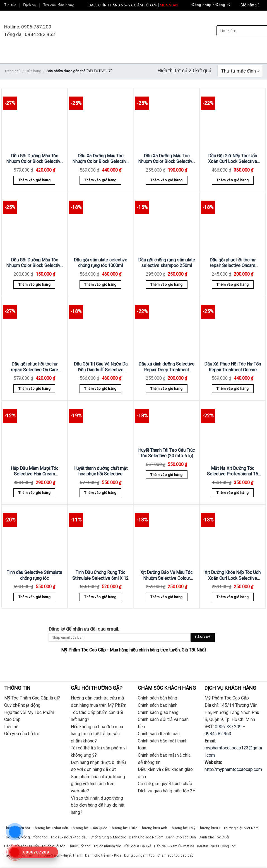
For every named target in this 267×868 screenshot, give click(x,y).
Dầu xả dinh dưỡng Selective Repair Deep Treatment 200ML (166, 367)
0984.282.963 (218, 734)
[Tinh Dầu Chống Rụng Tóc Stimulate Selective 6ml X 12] (101, 536)
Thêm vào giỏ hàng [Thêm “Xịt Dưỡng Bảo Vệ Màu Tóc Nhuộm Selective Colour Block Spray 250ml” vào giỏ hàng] (166, 597)
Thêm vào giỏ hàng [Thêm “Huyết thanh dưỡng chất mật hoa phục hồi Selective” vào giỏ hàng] (100, 493)
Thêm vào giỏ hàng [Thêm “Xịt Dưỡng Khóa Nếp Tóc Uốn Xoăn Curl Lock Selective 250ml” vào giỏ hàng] (233, 597)
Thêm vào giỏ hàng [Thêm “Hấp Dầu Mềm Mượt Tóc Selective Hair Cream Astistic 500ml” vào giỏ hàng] (34, 493)
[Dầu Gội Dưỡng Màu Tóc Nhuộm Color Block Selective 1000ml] (34, 120)
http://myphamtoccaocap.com (233, 769)
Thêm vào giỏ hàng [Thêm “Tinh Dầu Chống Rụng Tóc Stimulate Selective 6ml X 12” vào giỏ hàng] (100, 597)
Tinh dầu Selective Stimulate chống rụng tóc (34, 575)
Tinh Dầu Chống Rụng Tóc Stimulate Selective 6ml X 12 (100, 575)
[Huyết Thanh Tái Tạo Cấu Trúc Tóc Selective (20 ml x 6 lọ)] (167, 423)
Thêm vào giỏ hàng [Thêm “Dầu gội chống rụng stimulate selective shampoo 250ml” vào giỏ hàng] (166, 284)
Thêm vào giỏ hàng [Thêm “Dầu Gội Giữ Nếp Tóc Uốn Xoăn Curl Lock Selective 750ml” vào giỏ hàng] (233, 180)
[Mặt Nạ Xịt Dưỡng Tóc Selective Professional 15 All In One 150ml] (233, 432)
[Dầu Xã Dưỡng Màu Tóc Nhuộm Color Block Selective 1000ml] (101, 120)
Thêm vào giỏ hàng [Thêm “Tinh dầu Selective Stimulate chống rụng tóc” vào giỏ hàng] (34, 597)
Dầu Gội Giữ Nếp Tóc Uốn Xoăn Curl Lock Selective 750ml (233, 159)
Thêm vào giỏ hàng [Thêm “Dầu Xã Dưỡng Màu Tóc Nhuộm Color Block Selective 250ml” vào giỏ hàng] (166, 180)
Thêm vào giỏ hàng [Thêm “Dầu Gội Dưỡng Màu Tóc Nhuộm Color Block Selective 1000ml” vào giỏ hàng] (34, 180)
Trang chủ (12, 71)
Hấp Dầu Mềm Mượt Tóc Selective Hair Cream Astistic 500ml (34, 471)
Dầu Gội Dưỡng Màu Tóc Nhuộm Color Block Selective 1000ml (34, 159)
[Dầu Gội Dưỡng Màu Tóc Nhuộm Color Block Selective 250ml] (34, 224)
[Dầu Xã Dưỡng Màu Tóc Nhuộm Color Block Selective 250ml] (167, 120)
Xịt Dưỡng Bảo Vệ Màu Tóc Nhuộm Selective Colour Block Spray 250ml (166, 575)
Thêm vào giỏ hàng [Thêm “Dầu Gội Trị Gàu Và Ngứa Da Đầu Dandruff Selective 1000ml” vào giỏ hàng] (100, 389)
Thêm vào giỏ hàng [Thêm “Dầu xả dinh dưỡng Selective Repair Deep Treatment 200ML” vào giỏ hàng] (166, 389)
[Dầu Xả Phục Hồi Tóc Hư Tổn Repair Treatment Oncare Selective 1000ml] (233, 328)
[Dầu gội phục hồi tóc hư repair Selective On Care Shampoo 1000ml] (34, 328)
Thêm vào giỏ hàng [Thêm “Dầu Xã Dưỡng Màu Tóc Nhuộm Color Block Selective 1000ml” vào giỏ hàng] (100, 180)
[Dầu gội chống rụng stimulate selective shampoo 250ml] (167, 224)
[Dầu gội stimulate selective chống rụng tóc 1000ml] (101, 224)
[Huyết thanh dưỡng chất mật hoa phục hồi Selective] (101, 432)
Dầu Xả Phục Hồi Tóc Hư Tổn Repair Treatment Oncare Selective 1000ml (233, 367)
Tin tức (10, 5)
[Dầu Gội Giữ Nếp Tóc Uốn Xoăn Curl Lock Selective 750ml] (233, 120)
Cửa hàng (33, 71)
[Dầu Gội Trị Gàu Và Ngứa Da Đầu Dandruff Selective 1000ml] (101, 328)
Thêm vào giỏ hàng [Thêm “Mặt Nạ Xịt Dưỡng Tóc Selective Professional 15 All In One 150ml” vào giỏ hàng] (233, 493)
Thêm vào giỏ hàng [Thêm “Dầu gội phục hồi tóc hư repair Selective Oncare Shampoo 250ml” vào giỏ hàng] (233, 284)
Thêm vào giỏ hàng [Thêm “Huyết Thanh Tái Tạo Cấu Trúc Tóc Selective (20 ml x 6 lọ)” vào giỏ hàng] (166, 475)
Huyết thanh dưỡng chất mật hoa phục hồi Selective (100, 471)
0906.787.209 (228, 727)
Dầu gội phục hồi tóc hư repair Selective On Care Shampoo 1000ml (34, 367)
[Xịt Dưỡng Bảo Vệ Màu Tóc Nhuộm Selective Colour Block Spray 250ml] (167, 536)
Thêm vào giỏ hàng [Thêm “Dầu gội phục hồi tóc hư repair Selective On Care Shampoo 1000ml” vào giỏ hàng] (34, 389)
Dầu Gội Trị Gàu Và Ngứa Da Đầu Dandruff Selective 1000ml (101, 367)
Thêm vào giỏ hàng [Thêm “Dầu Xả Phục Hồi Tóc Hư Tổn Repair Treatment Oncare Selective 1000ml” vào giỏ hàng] (233, 389)
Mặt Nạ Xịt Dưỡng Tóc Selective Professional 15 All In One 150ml (233, 471)
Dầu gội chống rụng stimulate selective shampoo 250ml (167, 263)
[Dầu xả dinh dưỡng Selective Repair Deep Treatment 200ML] (167, 328)
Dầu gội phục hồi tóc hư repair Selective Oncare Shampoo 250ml (233, 263)
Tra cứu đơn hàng (59, 5)
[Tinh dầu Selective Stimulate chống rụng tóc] (34, 536)
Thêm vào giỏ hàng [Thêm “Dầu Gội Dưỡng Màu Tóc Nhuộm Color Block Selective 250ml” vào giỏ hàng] (34, 284)
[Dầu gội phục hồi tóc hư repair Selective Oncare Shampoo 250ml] (233, 224)
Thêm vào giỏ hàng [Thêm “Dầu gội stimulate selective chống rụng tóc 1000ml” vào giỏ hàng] (100, 284)
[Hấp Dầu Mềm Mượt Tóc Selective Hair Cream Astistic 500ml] (34, 432)
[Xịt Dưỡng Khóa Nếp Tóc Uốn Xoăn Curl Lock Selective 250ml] (233, 536)
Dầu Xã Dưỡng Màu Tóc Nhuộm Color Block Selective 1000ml (101, 159)
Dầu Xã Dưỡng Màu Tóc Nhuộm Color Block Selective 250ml (166, 159)
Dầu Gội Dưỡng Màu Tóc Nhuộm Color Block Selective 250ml (34, 263)
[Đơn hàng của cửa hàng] (240, 71)
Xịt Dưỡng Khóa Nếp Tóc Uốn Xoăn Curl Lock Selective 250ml (233, 575)
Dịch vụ (30, 5)
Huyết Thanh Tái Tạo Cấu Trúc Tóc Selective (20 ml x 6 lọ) (166, 453)
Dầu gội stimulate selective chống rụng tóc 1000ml (100, 263)
